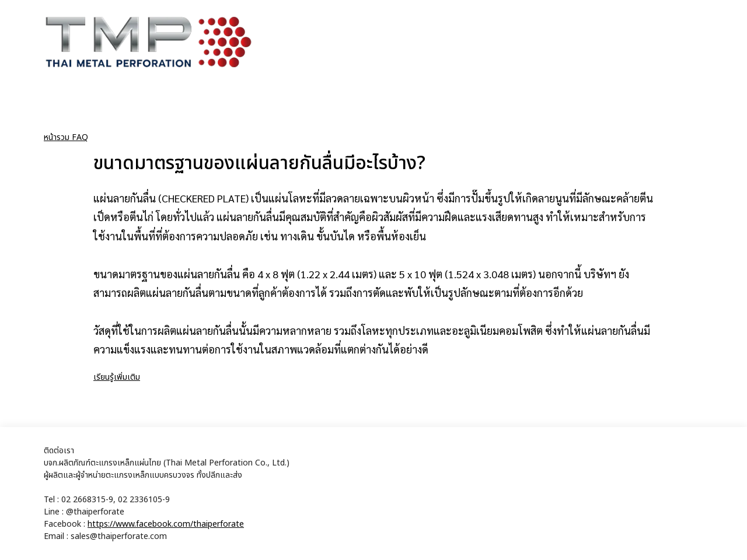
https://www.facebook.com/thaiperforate (166, 524)
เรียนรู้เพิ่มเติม (117, 377)
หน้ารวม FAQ (66, 137)
